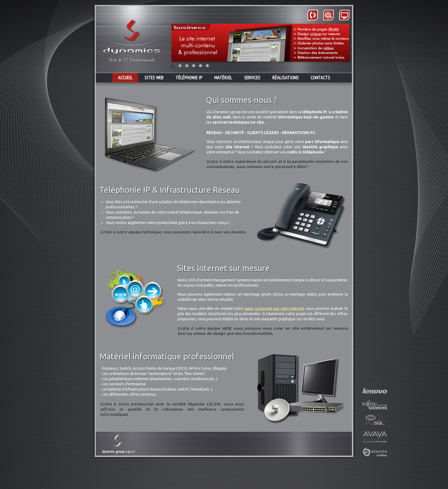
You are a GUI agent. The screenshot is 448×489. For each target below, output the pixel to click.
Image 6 (207, 66)
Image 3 (187, 66)
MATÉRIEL (223, 78)
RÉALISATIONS (285, 78)
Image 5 (200, 66)
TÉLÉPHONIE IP (189, 78)
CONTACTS (320, 78)
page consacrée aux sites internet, (275, 308)
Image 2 (180, 66)
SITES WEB (154, 78)
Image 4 (193, 66)
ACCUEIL (125, 78)
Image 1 (173, 66)
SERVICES (252, 78)
